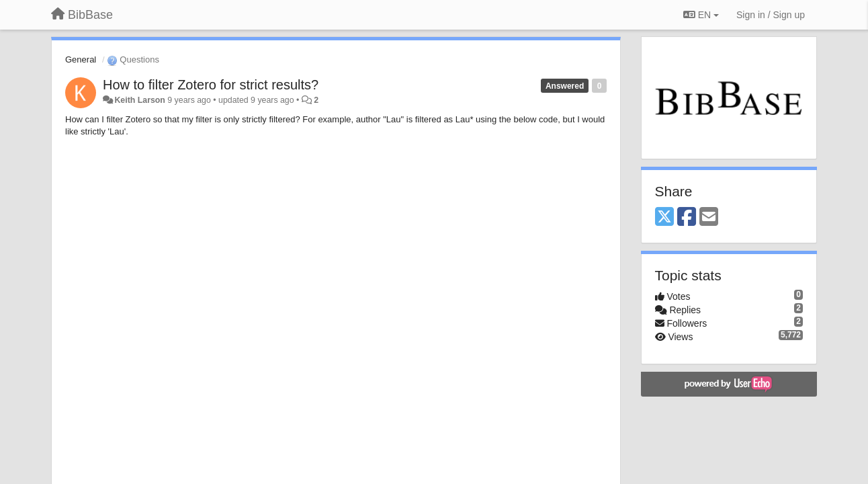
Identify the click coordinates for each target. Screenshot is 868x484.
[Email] (709, 217)
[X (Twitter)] (664, 217)
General (81, 59)
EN (701, 15)
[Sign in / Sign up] (771, 15)
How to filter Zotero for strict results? (211, 85)
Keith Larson (139, 100)
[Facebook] (687, 217)
